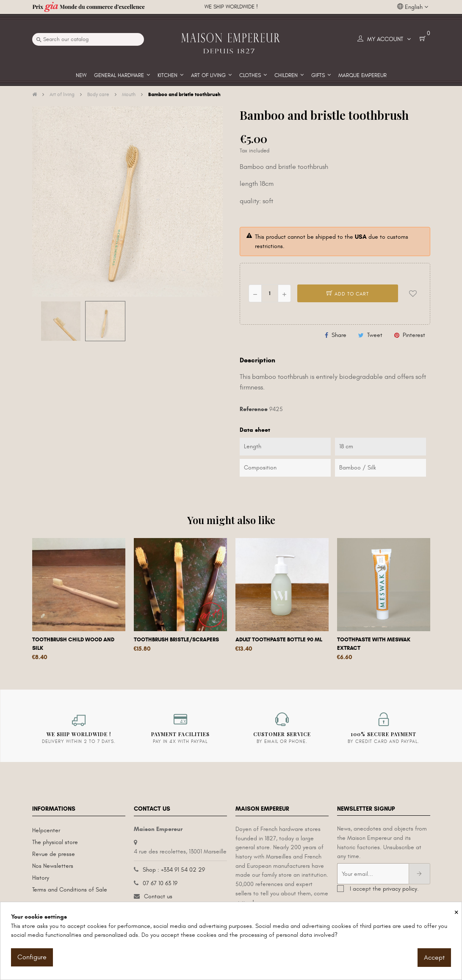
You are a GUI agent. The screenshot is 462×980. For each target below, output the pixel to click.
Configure (32, 957)
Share (339, 335)
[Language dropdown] (413, 7)
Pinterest (414, 335)
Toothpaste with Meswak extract (374, 644)
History (41, 878)
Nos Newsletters (53, 866)
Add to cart (348, 294)
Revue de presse (54, 854)
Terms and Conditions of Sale (70, 890)
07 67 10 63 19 (160, 883)
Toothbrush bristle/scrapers (176, 640)
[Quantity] (270, 293)
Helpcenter (46, 830)
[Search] (88, 39)
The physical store (55, 842)
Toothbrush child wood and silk (73, 644)
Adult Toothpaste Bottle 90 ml (279, 640)
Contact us (158, 896)
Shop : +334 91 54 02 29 (174, 870)
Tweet (375, 335)
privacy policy (400, 889)
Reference (254, 409)
